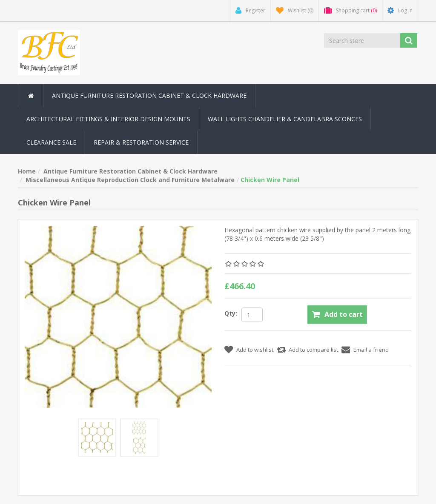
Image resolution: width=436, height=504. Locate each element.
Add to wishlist (255, 350)
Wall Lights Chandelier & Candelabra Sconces (285, 119)
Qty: (231, 313)
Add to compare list (313, 350)
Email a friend (371, 350)
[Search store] (362, 40)
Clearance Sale (51, 142)
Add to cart (344, 314)
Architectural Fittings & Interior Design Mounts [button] (108, 119)
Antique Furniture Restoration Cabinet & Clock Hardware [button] (149, 95)
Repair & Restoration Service (141, 142)
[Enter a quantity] (252, 315)
